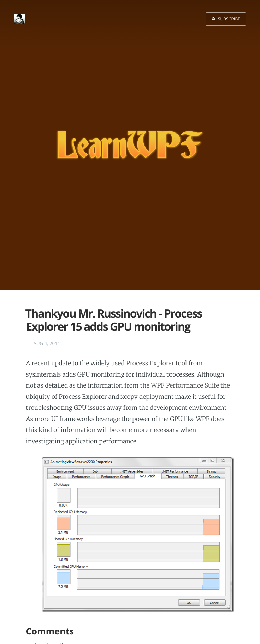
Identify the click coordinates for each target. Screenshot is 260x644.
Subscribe (228, 19)
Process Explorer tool (156, 363)
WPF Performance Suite (185, 385)
